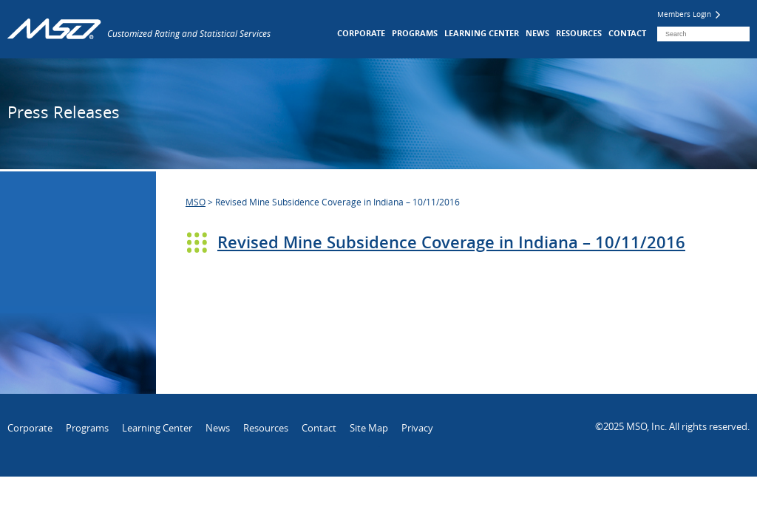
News (537, 33)
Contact (627, 33)
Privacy (417, 428)
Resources (579, 33)
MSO (196, 202)
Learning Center (482, 33)
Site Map (369, 428)
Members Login (689, 14)
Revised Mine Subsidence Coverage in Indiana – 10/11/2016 (451, 242)
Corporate (361, 33)
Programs (415, 33)
